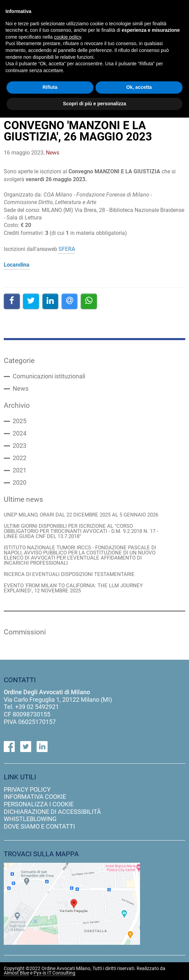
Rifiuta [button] (50, 87)
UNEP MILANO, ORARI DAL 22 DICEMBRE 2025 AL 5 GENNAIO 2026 (81, 515)
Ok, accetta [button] (139, 87)
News (21, 389)
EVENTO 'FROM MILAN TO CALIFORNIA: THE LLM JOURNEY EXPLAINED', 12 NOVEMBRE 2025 (73, 588)
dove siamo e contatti (39, 826)
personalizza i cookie (39, 804)
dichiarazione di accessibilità (52, 812)
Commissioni (25, 632)
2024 (20, 433)
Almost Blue (16, 973)
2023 (20, 446)
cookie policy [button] (68, 37)
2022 (20, 458)
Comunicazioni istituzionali (49, 376)
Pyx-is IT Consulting (54, 973)
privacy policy (27, 789)
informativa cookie (35, 797)
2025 (20, 421)
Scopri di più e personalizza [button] (94, 104)
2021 (20, 470)
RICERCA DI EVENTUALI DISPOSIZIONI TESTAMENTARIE (69, 574)
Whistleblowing (30, 819)
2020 (20, 483)
